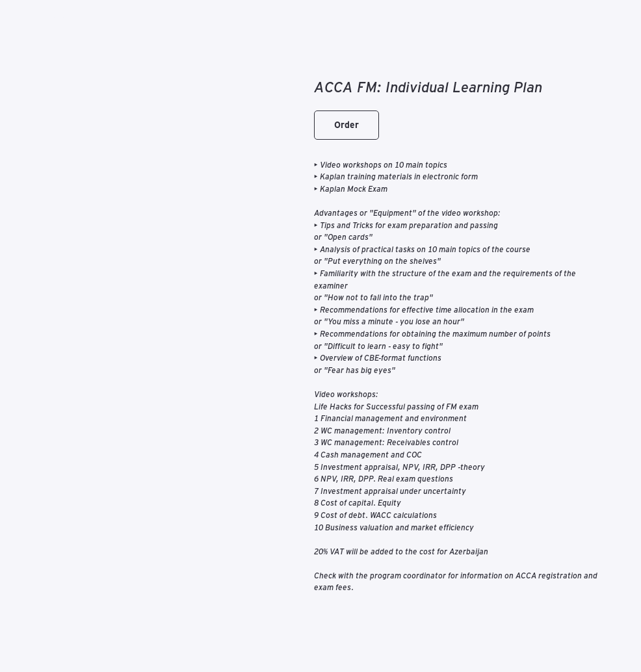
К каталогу (43, 19)
